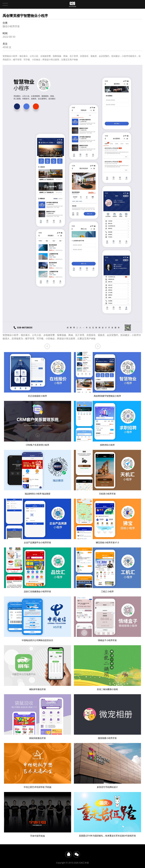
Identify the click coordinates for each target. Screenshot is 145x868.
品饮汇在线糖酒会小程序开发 (38, 570)
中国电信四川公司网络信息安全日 (38, 619)
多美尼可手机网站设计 (107, 766)
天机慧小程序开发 (107, 473)
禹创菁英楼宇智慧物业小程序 (107, 375)
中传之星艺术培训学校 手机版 (38, 766)
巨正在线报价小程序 (98, 346)
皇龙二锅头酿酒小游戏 (107, 668)
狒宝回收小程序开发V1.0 (107, 521)
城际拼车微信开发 (38, 668)
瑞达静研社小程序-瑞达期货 (38, 473)
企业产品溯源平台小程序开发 (38, 521)
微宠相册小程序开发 (107, 717)
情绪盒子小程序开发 (107, 619)
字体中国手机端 (38, 815)
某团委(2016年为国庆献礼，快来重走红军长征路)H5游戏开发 (107, 815)
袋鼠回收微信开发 (38, 717)
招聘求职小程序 (107, 424)
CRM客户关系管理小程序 (47, 346)
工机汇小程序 (107, 570)
